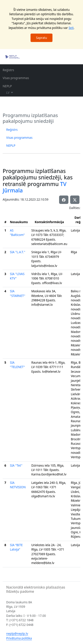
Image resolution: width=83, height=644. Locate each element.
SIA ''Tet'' (16, 465)
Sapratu (42, 38)
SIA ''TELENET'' (17, 365)
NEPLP (7, 86)
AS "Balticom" (17, 233)
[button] (75, 200)
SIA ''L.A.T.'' (18, 252)
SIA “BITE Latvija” (16, 547)
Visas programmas (16, 78)
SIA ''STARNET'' (18, 293)
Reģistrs (8, 70)
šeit (71, 28)
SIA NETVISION (18, 485)
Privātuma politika (19, 638)
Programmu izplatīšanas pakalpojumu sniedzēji (30, 118)
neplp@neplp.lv (17, 634)
